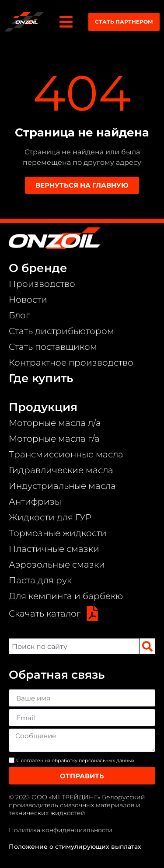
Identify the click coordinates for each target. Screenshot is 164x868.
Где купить (41, 378)
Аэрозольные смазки (57, 565)
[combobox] (74, 646)
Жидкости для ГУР (50, 517)
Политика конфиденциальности (61, 830)
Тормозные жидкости (58, 533)
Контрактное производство (71, 363)
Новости (28, 300)
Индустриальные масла (62, 486)
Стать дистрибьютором (61, 331)
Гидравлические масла (61, 470)
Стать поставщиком (53, 347)
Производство (42, 284)
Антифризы (35, 502)
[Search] (147, 646)
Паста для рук (40, 580)
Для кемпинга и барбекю (66, 596)
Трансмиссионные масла (66, 454)
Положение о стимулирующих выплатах (75, 847)
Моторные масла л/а (55, 423)
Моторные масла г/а (54, 439)
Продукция (43, 407)
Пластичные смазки (54, 549)
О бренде (38, 268)
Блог (19, 315)
